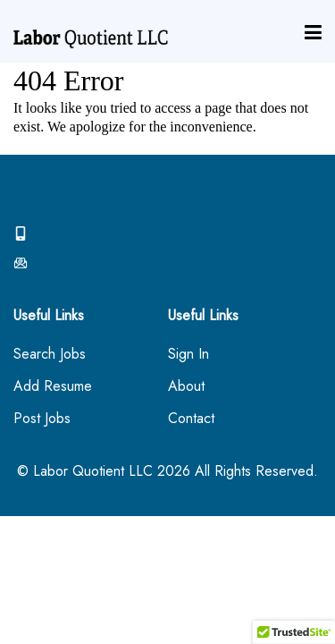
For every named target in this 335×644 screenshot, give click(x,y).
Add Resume (53, 387)
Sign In (188, 355)
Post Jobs (42, 419)
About (186, 387)
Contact (191, 419)
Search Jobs (50, 355)
